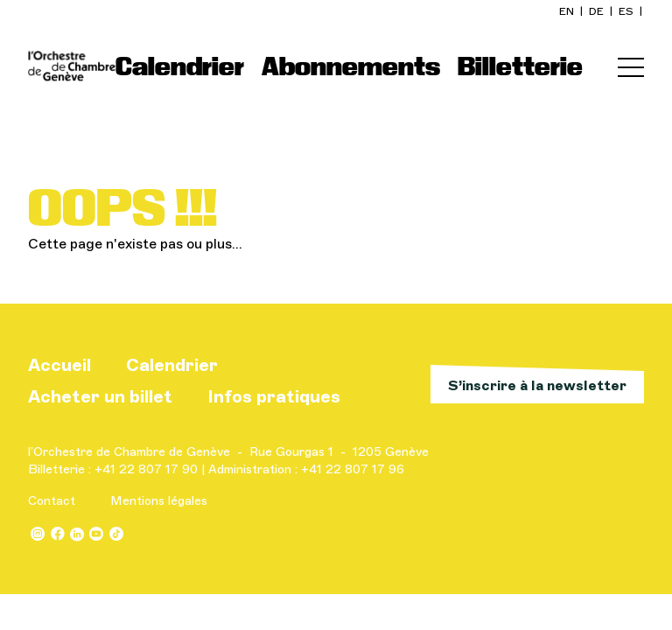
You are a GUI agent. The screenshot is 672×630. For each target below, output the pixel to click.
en (568, 11)
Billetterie (520, 66)
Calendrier (180, 66)
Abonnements (351, 66)
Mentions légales (159, 501)
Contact (52, 501)
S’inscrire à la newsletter (537, 385)
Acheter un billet (100, 396)
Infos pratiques (274, 396)
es (627, 11)
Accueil (59, 365)
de (598, 11)
